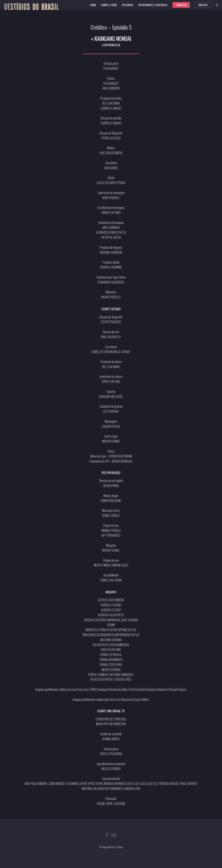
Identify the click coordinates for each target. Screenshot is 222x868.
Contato (181, 5)
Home (93, 5)
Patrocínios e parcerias (153, 5)
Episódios (128, 5)
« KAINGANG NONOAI (111, 38)
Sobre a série (109, 5)
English (203, 5)
